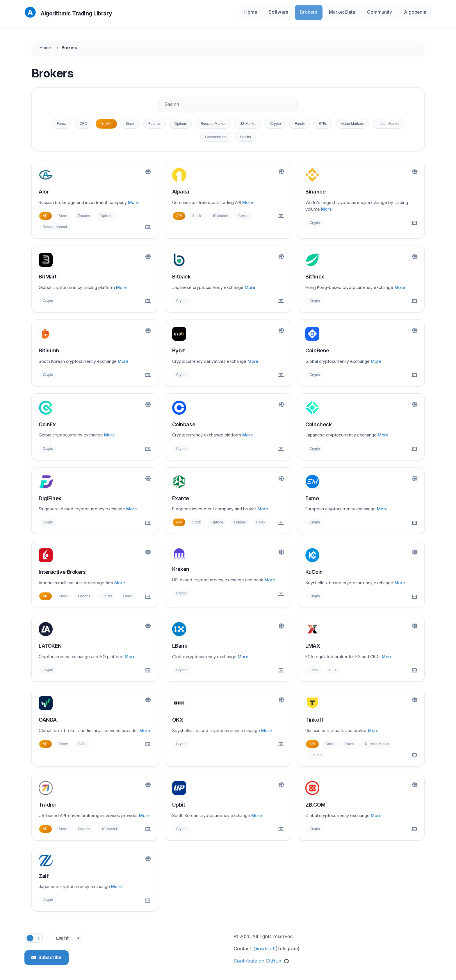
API (113, 121)
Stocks (268, 135)
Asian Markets (389, 121)
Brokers (328, 11)
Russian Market (231, 121)
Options (194, 121)
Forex (59, 121)
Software (303, 11)
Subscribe (47, 956)
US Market (271, 121)
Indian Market (194, 135)
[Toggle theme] (34, 937)
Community (388, 11)
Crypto (302, 121)
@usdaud (264, 948)
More (133, 201)
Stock (137, 121)
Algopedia (418, 11)
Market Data (356, 11)
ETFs (356, 121)
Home (279, 11)
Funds (329, 121)
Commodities (234, 135)
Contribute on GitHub (261, 960)
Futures (165, 121)
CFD (84, 121)
